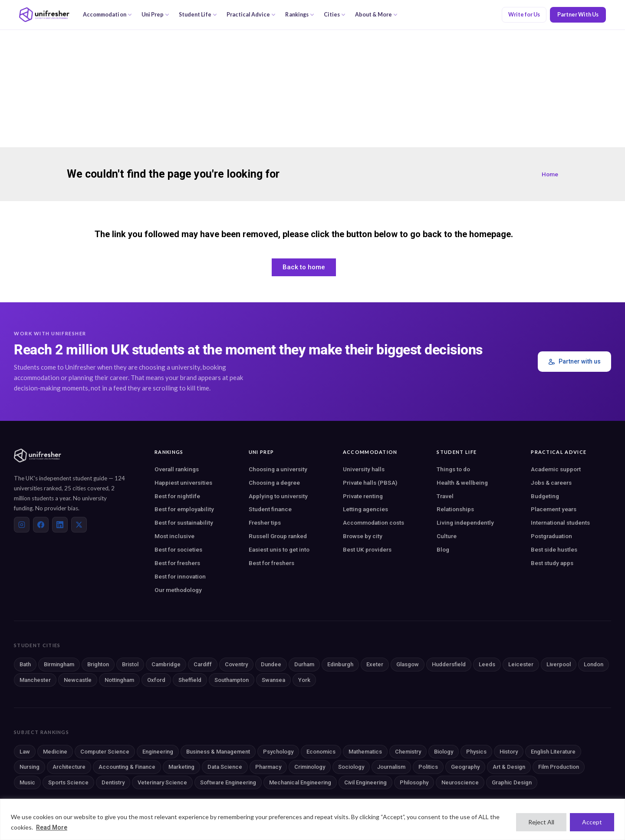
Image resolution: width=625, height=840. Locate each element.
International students (560, 523)
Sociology (351, 767)
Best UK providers (367, 549)
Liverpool (559, 664)
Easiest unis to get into (279, 549)
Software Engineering (228, 782)
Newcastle (78, 680)
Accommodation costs (373, 523)
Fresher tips (265, 523)
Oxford (156, 680)
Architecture (69, 767)
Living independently (465, 523)
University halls (364, 469)
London (594, 664)
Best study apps (552, 563)
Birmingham (59, 664)
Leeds (487, 664)
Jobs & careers (551, 483)
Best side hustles (554, 549)
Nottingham (119, 680)
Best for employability (184, 509)
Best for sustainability (184, 523)
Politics (428, 767)
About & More (376, 15)
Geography (465, 767)
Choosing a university (278, 469)
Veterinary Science (162, 782)
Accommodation (107, 15)
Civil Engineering (365, 782)
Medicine (55, 752)
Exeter (375, 664)
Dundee (271, 664)
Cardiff (203, 664)
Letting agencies (365, 509)
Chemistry (408, 752)
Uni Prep (155, 15)
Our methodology (178, 590)
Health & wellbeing (462, 483)
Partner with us (574, 362)
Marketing (181, 767)
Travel (445, 496)
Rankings (299, 15)
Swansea (273, 680)
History (509, 752)
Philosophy (414, 782)
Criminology (310, 767)
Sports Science (68, 782)
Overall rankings (177, 469)
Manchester (35, 680)
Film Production (559, 767)
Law (25, 752)
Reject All (541, 822)
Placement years (554, 509)
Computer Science (105, 752)
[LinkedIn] (60, 525)
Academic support (556, 469)
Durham (304, 664)
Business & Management (218, 752)
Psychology (278, 752)
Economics (321, 752)
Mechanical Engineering (300, 782)
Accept (592, 822)
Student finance (270, 509)
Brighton (98, 664)
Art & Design (509, 767)
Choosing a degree (274, 483)
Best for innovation (180, 576)
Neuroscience (460, 782)
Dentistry (113, 782)
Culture (447, 536)
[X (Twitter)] (79, 525)
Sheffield (190, 680)
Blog (443, 549)
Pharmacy (268, 767)
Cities (335, 15)
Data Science (225, 767)
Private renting (363, 496)
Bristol (130, 664)
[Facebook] (41, 525)
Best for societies (178, 549)
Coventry (236, 664)
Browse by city (363, 536)
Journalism (391, 767)
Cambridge (166, 664)
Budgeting (545, 496)
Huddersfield (449, 664)
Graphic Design (512, 782)
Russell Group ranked (278, 536)
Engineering (158, 752)
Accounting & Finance (127, 767)
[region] (312, 819)
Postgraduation (551, 536)
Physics (476, 752)
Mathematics (365, 752)
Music (27, 782)
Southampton (232, 680)
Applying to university (278, 496)
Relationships (455, 509)
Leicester (521, 664)
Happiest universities (183, 483)
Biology (444, 752)
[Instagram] (22, 525)
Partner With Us (578, 15)
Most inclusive (174, 536)
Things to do (453, 469)
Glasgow (408, 664)
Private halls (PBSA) (370, 483)
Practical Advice (251, 15)
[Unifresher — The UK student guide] (44, 15)
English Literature (553, 752)
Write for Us (524, 15)
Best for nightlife (177, 496)
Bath (25, 664)
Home (550, 174)
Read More (52, 827)
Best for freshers (177, 563)
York (304, 680)
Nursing (30, 767)
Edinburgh (340, 664)
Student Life (198, 15)
